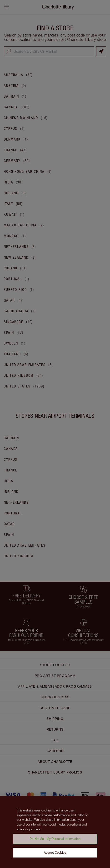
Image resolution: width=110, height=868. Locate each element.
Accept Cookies (55, 854)
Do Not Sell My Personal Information (55, 840)
